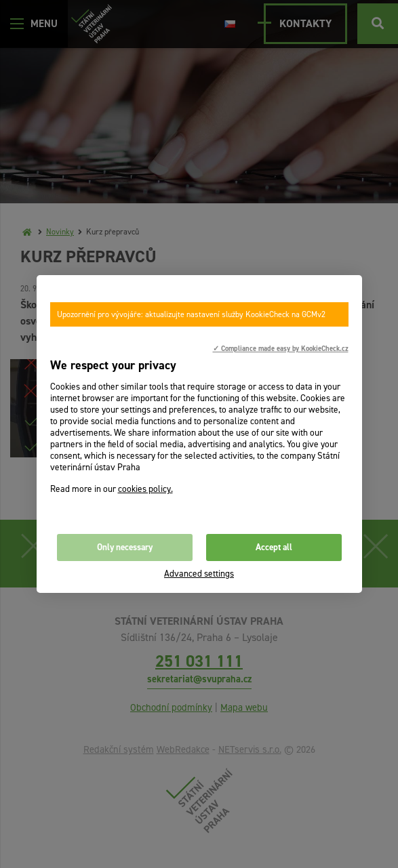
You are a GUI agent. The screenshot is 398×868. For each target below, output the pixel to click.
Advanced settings (199, 574)
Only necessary (125, 547)
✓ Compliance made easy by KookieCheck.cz (281, 348)
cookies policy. (145, 489)
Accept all (274, 547)
